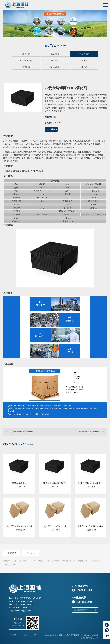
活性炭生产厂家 (69, 560)
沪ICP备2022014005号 (89, 638)
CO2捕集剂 (44, 54)
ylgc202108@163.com (23, 610)
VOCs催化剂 (66, 54)
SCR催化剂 (66, 61)
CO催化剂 (22, 54)
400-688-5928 (26, 607)
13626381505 (20, 601)
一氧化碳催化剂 (53, 560)
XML (36, 634)
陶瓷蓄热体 (88, 61)
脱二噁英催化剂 (88, 54)
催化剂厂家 (95, 560)
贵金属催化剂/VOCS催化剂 (22, 431)
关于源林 (15, 634)
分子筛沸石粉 (25, 560)
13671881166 (20, 604)
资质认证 (26, 634)
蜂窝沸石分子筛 (10, 560)
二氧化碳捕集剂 (10, 564)
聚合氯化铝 (83, 560)
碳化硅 (55, 67)
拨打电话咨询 (51, 129)
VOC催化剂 (38, 560)
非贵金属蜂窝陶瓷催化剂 (89, 431)
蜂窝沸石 (22, 61)
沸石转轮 (44, 61)
